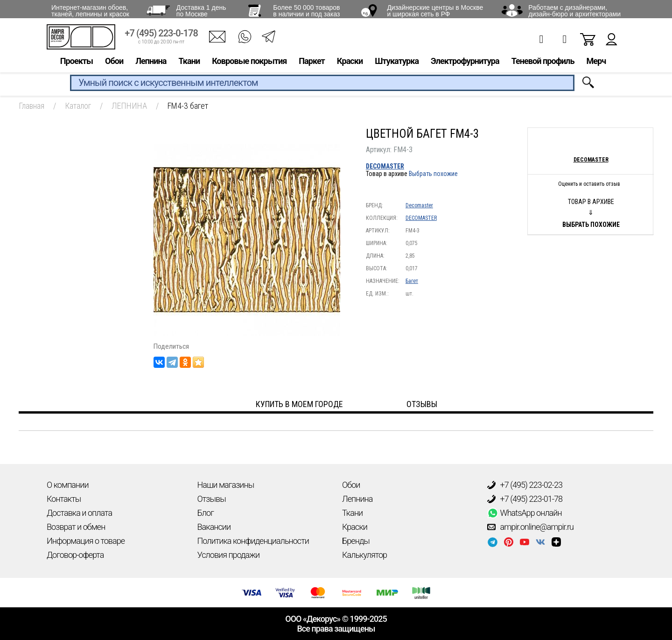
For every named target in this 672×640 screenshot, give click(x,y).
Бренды (356, 541)
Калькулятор (364, 555)
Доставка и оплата (79, 513)
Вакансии (214, 527)
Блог (206, 513)
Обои (114, 64)
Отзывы (212, 499)
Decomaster (419, 205)
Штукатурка (397, 64)
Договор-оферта (75, 555)
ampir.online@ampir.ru (531, 527)
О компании (68, 485)
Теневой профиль (543, 64)
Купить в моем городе (299, 404)
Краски (350, 64)
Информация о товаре (86, 541)
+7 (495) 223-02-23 (525, 485)
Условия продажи (229, 555)
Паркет (312, 64)
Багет (412, 281)
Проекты (77, 64)
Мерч (596, 64)
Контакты (64, 499)
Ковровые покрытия (249, 64)
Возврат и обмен (76, 527)
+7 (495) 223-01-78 (525, 499)
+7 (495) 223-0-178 (161, 36)
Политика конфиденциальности (253, 541)
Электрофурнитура (465, 64)
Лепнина (151, 64)
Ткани (189, 64)
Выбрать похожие (433, 174)
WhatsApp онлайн (525, 513)
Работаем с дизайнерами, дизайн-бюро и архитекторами (574, 11)
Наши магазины (226, 485)
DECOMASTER (385, 166)
